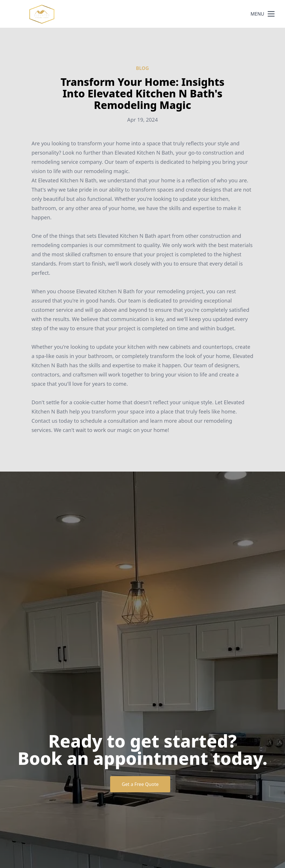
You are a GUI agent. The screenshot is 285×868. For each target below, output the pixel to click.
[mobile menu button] (271, 14)
